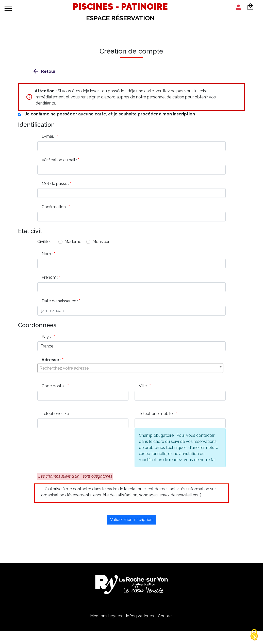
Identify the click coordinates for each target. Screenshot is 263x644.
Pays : (49, 339)
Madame (73, 243)
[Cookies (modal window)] (254, 635)
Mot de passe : (57, 184)
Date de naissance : (62, 303)
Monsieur (101, 243)
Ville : (146, 389)
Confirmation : (56, 208)
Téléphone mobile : (159, 417)
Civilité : (44, 243)
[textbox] (130, 371)
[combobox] (130, 371)
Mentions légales (106, 619)
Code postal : (56, 389)
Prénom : (52, 279)
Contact (166, 619)
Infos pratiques (140, 619)
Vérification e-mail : (61, 160)
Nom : (49, 255)
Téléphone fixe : (57, 417)
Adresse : (53, 361)
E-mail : (51, 136)
